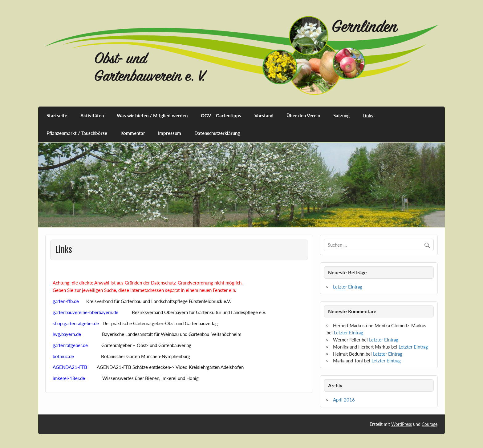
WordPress (402, 424)
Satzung (341, 115)
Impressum (170, 133)
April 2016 (344, 400)
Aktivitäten (92, 115)
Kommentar (133, 133)
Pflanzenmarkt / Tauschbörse (77, 133)
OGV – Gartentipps (221, 115)
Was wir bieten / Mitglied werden (152, 115)
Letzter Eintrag (348, 287)
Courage (430, 424)
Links (368, 115)
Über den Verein (303, 115)
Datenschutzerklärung (217, 133)
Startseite (57, 115)
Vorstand (264, 115)
